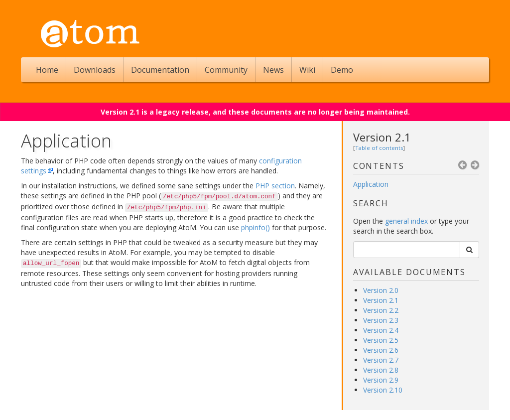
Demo (342, 70)
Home (47, 70)
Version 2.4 (381, 330)
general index (406, 221)
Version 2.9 (381, 380)
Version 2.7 (381, 360)
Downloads (95, 70)
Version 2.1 (382, 137)
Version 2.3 (381, 320)
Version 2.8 (381, 370)
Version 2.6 (381, 350)
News (273, 70)
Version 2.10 (383, 390)
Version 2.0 (381, 290)
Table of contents (379, 148)
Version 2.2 (381, 310)
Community (226, 70)
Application (371, 184)
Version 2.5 (381, 340)
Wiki (307, 70)
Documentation (160, 70)
